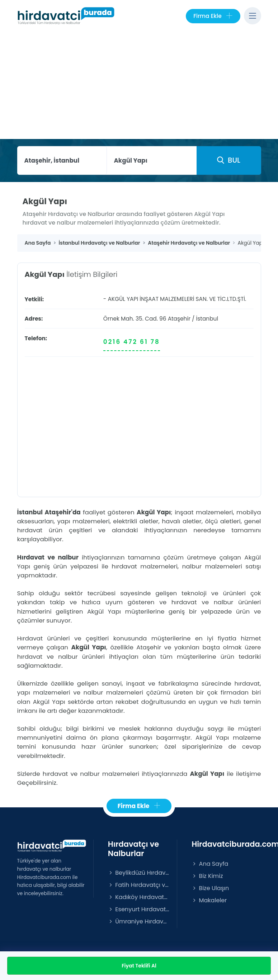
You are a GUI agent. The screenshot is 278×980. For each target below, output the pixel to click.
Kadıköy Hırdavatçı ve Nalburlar (139, 897)
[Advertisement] (139, 85)
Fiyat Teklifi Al (139, 966)
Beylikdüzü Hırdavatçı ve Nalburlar (139, 873)
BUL (228, 160)
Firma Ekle (213, 16)
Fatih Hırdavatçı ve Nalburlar (139, 885)
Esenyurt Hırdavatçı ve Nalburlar (139, 909)
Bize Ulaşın (210, 888)
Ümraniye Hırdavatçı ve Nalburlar (139, 921)
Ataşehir (179, 319)
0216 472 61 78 (132, 342)
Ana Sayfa (210, 864)
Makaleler (209, 900)
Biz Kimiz (207, 876)
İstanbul (207, 319)
